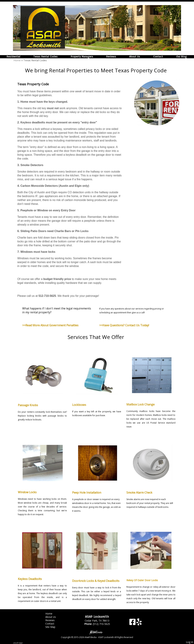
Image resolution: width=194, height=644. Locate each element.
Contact (158, 57)
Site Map (53, 627)
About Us (135, 57)
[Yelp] (139, 623)
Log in (190, 642)
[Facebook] (133, 623)
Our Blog (181, 57)
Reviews (111, 57)
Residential (13, 57)
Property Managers (82, 57)
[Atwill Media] (97, 632)
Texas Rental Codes (46, 57)
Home (17, 60)
